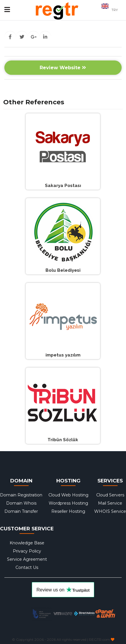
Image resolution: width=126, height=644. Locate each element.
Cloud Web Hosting (68, 495)
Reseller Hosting (68, 511)
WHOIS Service (110, 511)
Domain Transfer (21, 511)
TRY (115, 10)
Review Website (63, 68)
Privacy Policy (27, 551)
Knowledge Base (27, 543)
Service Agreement (27, 559)
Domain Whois (21, 503)
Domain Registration (21, 495)
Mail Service (110, 503)
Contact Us (27, 567)
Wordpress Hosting (68, 503)
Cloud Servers (110, 495)
